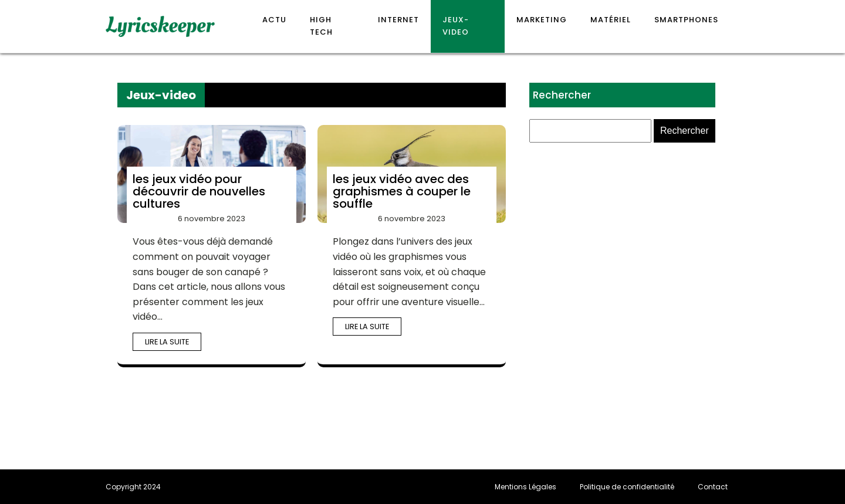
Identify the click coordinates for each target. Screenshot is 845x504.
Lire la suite (167, 342)
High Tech (321, 26)
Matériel (611, 20)
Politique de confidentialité (627, 487)
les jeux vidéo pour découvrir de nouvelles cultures (199, 191)
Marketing (542, 20)
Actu (274, 20)
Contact (713, 487)
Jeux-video (456, 26)
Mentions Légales (525, 487)
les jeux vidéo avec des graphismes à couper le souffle (402, 191)
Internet (398, 20)
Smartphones (686, 20)
